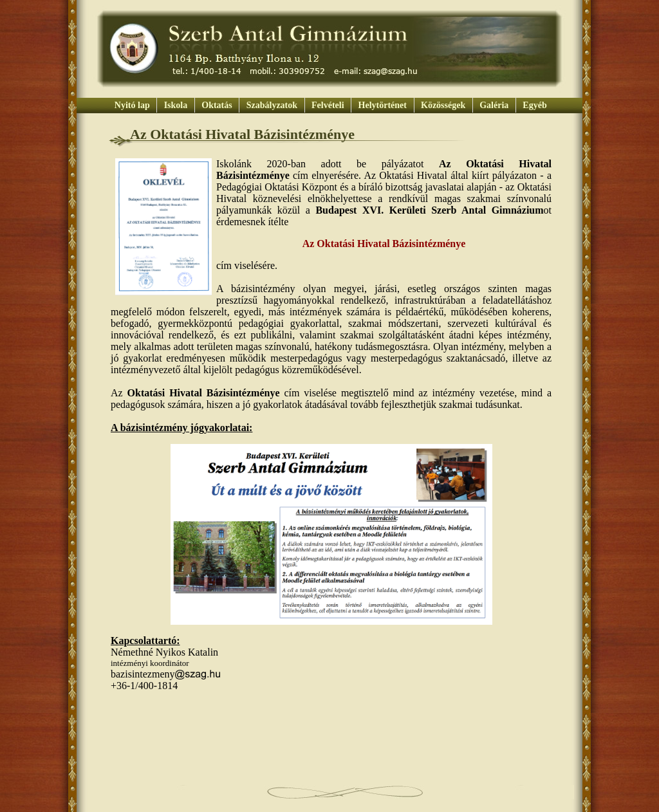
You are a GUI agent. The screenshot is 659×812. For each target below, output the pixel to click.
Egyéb (534, 105)
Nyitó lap (132, 105)
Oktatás (217, 105)
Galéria (494, 105)
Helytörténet (382, 105)
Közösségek (443, 105)
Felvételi (328, 105)
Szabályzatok (272, 105)
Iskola (176, 105)
